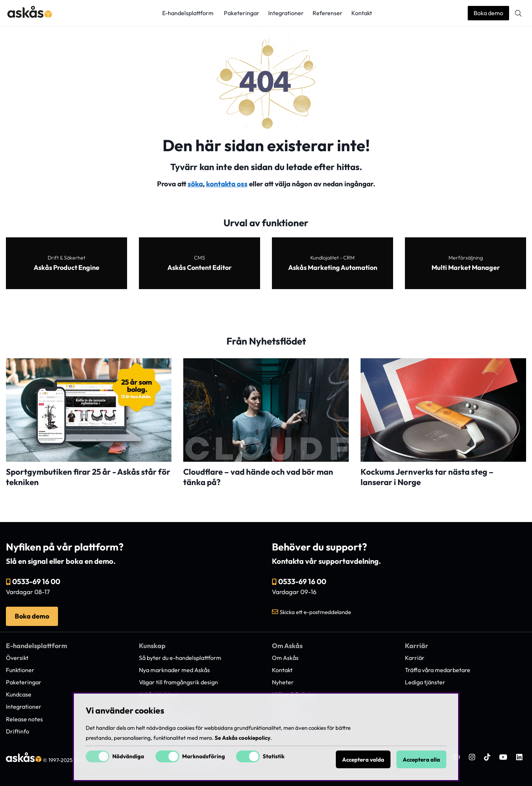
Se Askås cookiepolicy (243, 738)
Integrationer (286, 13)
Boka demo (488, 13)
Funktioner (20, 670)
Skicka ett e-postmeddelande (315, 612)
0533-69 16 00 (36, 581)
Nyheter (283, 682)
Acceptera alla (421, 760)
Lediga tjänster (425, 682)
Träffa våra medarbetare (438, 670)
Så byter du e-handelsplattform (180, 658)
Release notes (24, 719)
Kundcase (19, 694)
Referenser (328, 13)
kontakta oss (227, 184)
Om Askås (285, 658)
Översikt (17, 658)
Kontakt (362, 13)
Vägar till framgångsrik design (178, 682)
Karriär (415, 658)
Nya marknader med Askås (174, 670)
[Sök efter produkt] (518, 13)
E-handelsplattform (188, 13)
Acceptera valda (363, 760)
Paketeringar (242, 13)
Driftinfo (18, 731)
